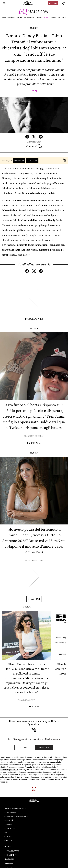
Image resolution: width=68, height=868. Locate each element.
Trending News (8, 18)
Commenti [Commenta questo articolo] (34, 146)
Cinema (39, 18)
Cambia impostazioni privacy (16, 816)
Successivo (34, 443)
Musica (47, 18)
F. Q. (35, 91)
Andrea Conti (35, 560)
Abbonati (53, 3)
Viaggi (54, 18)
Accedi (24, 748)
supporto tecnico (54, 779)
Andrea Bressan (35, 436)
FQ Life (19, 18)
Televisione (29, 18)
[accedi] (64, 3)
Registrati (44, 748)
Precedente (34, 319)
